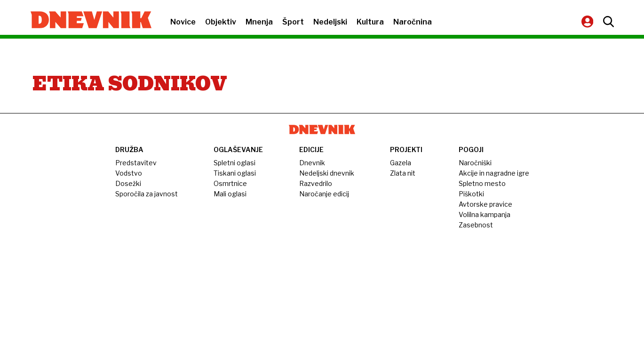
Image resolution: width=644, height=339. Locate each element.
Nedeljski (330, 22)
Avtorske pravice (485, 204)
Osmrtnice (230, 183)
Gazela (401, 163)
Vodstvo (129, 173)
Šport (293, 22)
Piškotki (471, 194)
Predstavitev (136, 163)
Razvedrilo (316, 183)
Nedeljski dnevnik (327, 173)
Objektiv (221, 22)
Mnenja (259, 22)
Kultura (370, 22)
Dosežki (128, 183)
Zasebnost (476, 225)
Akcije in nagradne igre (494, 173)
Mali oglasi (230, 194)
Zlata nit (403, 173)
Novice (183, 22)
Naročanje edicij (324, 194)
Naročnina (413, 22)
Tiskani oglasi (235, 173)
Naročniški (475, 163)
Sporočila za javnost (147, 194)
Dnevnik (312, 163)
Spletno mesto (482, 183)
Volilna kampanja (485, 214)
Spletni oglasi (235, 163)
